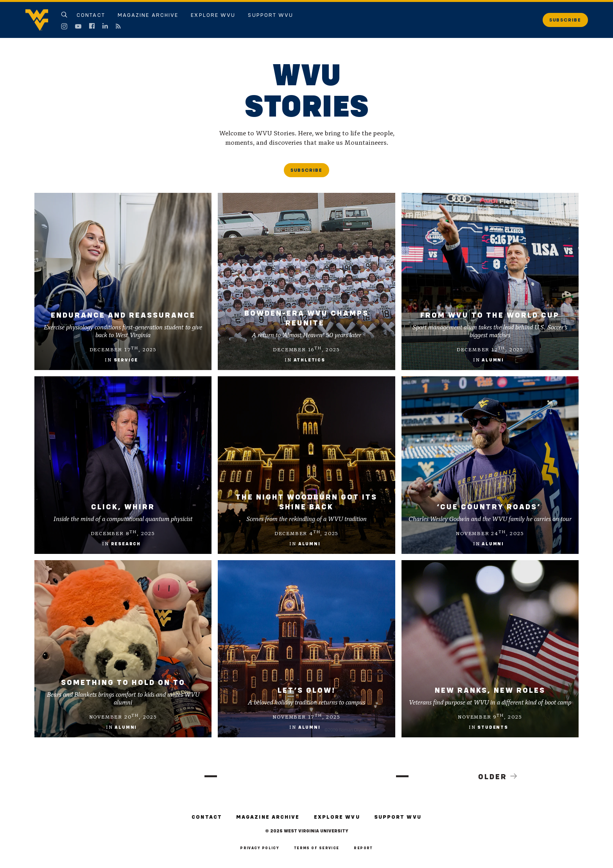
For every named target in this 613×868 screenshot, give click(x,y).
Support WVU (271, 15)
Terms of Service (317, 848)
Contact (91, 15)
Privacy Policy (260, 848)
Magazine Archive (148, 15)
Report (363, 848)
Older (498, 777)
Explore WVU (213, 15)
